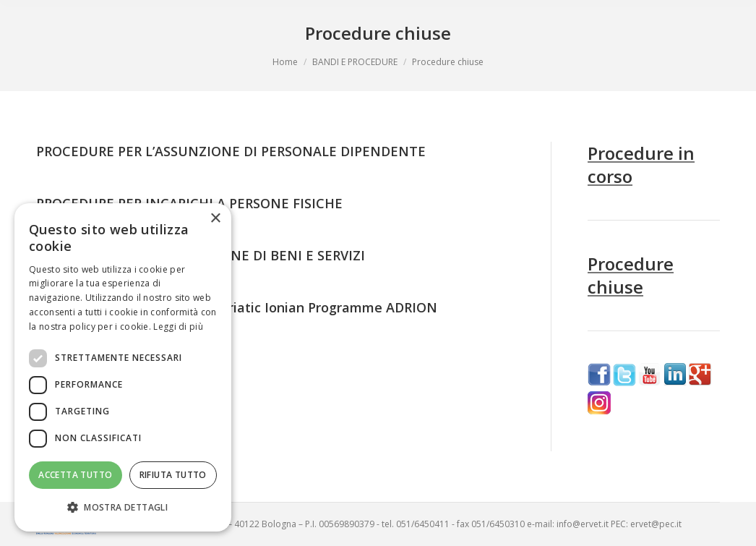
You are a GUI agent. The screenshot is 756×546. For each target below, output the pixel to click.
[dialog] (123, 367)
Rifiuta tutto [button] (173, 475)
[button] (123, 508)
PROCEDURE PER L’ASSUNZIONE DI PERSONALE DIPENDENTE (231, 151)
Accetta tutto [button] (75, 475)
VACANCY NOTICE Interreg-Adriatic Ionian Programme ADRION (237, 307)
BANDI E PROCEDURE (355, 62)
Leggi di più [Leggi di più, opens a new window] (178, 327)
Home (285, 62)
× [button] (215, 219)
